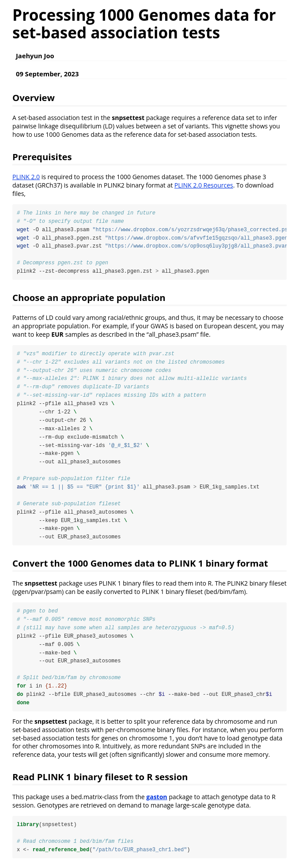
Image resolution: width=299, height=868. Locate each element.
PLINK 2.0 (26, 177)
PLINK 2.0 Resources (204, 185)
